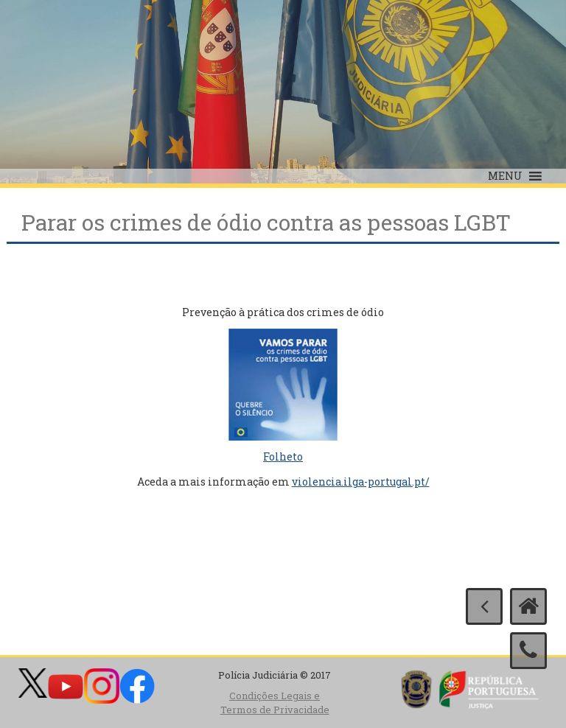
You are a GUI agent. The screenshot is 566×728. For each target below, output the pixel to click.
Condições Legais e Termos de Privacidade (275, 703)
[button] (505, 176)
